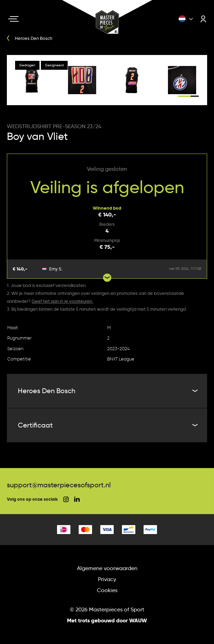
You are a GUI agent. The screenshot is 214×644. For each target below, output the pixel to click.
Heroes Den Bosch (107, 391)
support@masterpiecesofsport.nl (59, 485)
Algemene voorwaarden (107, 568)
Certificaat (107, 425)
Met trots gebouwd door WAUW (107, 620)
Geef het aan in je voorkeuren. (62, 301)
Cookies (107, 590)
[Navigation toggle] (13, 19)
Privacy (107, 579)
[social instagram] (66, 499)
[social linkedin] (77, 499)
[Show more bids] (107, 278)
